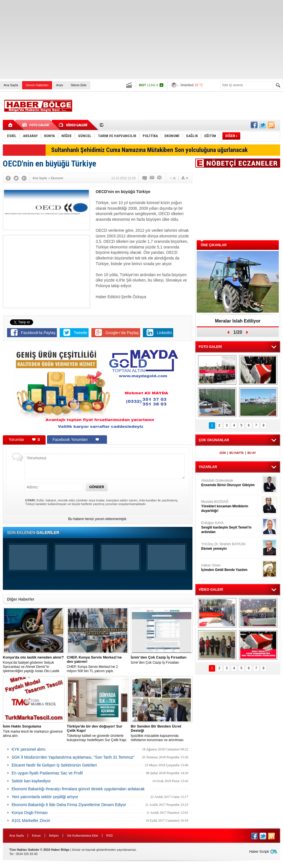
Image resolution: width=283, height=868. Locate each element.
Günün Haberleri (37, 85)
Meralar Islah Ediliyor (238, 321)
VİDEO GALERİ (211, 590)
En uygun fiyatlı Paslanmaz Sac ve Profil (47, 773)
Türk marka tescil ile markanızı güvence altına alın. (34, 731)
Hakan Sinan (231, 568)
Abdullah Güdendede (231, 483)
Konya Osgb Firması (30, 813)
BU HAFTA (237, 453)
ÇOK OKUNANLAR (214, 440)
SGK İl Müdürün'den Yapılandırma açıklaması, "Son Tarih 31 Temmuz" (73, 757)
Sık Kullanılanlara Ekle (83, 835)
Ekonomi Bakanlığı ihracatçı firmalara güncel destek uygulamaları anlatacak (78, 789)
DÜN (223, 453)
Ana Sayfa (11, 85)
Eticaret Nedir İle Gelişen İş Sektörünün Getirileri (54, 765)
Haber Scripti (259, 852)
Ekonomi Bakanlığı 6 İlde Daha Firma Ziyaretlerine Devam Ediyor (69, 805)
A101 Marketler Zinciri (31, 821)
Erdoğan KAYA (231, 528)
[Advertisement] (110, 40)
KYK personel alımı (29, 749)
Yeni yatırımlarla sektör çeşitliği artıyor (45, 797)
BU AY (252, 453)
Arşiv (59, 85)
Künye (36, 835)
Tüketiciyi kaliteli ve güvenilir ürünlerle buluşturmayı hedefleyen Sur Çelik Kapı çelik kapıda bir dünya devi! (98, 733)
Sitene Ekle (79, 85)
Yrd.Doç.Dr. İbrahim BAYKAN (231, 546)
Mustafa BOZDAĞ (231, 506)
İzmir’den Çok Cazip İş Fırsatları (162, 660)
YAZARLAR (208, 467)
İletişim (54, 835)
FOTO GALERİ (210, 347)
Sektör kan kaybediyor (31, 781)
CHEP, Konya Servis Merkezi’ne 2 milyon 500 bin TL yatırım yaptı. (98, 664)
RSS (110, 835)
